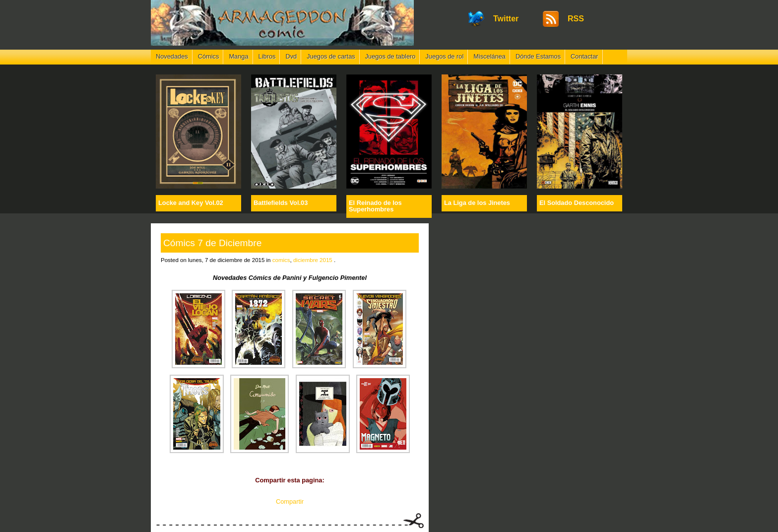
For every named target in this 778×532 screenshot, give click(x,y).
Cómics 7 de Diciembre (212, 243)
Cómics (209, 56)
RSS (576, 19)
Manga (238, 56)
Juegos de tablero (390, 56)
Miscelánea (489, 56)
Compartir (290, 501)
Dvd (291, 56)
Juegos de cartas (331, 56)
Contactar (584, 56)
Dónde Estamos (538, 56)
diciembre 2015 (313, 260)
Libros (267, 56)
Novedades (172, 56)
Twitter (506, 19)
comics (281, 260)
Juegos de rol (444, 56)
